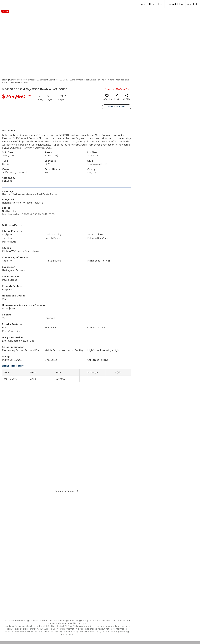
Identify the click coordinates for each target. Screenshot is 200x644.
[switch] (107, 98)
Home (143, 4)
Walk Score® (72, 491)
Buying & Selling (175, 4)
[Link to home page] (13, 4)
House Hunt (156, 4)
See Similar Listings (117, 107)
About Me (193, 4)
